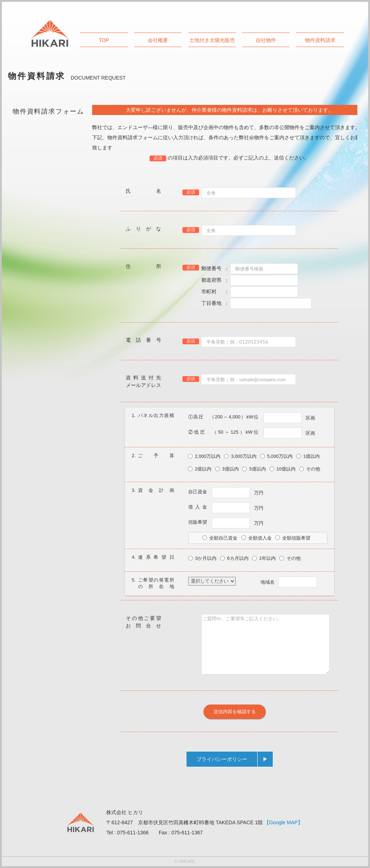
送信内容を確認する (235, 711)
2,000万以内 (204, 456)
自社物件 (266, 40)
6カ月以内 (234, 558)
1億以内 (308, 456)
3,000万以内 (240, 456)
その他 (310, 469)
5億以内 (254, 469)
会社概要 (158, 40)
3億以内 (227, 469)
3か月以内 (203, 558)
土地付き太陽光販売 (212, 40)
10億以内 (283, 469)
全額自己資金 (220, 538)
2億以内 (200, 469)
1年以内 (264, 558)
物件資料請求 (320, 40)
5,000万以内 (276, 456)
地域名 (289, 582)
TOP (104, 40)
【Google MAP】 (283, 822)
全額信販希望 (293, 538)
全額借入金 (257, 538)
